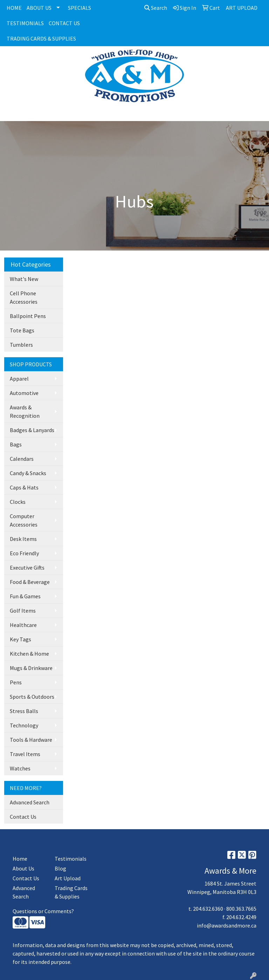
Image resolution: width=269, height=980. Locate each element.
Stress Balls (24, 711)
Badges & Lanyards (32, 430)
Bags (16, 444)
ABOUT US (39, 8)
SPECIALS (80, 8)
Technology (24, 725)
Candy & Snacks (28, 473)
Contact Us (23, 817)
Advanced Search (30, 802)
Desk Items (23, 539)
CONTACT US (64, 23)
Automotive (24, 393)
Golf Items (23, 611)
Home (20, 859)
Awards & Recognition (25, 411)
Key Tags (20, 639)
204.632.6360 (208, 909)
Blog (60, 868)
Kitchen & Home (29, 654)
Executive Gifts (27, 567)
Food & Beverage (30, 582)
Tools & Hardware (31, 740)
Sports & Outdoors (32, 697)
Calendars (22, 459)
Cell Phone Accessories (24, 297)
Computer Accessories (24, 520)
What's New (24, 279)
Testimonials (71, 859)
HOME (14, 8)
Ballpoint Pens (28, 316)
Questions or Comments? (43, 911)
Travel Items (25, 754)
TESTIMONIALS (25, 23)
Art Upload (68, 878)
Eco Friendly (24, 553)
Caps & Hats (24, 487)
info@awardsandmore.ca (227, 925)
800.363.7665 (241, 909)
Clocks (18, 502)
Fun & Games (25, 596)
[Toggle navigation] (11, 113)
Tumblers (21, 345)
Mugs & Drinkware (31, 668)
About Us (23, 868)
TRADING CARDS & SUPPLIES (41, 38)
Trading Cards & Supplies (71, 892)
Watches (20, 768)
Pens (16, 682)
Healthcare (23, 625)
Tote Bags (22, 330)
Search (156, 8)
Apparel (19, 379)
